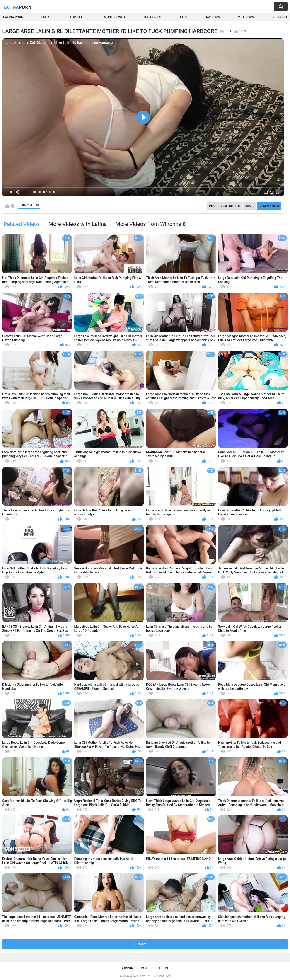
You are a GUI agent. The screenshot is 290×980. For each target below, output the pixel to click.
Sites (183, 17)
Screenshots (230, 206)
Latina (17, 7)
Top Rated (78, 17)
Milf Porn (246, 17)
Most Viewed (114, 17)
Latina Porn (13, 17)
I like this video (7, 206)
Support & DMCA (134, 968)
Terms (164, 968)
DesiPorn (279, 17)
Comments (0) (269, 206)
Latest (47, 17)
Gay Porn (212, 17)
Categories (152, 17)
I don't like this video (13, 206)
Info (212, 206)
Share (250, 206)
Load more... (145, 944)
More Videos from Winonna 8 (151, 224)
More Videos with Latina (78, 224)
